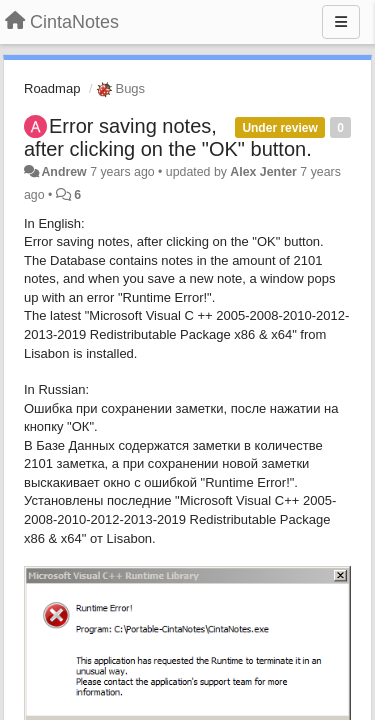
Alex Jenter (263, 172)
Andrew (63, 172)
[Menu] (341, 22)
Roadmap (52, 88)
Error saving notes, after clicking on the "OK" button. (168, 137)
